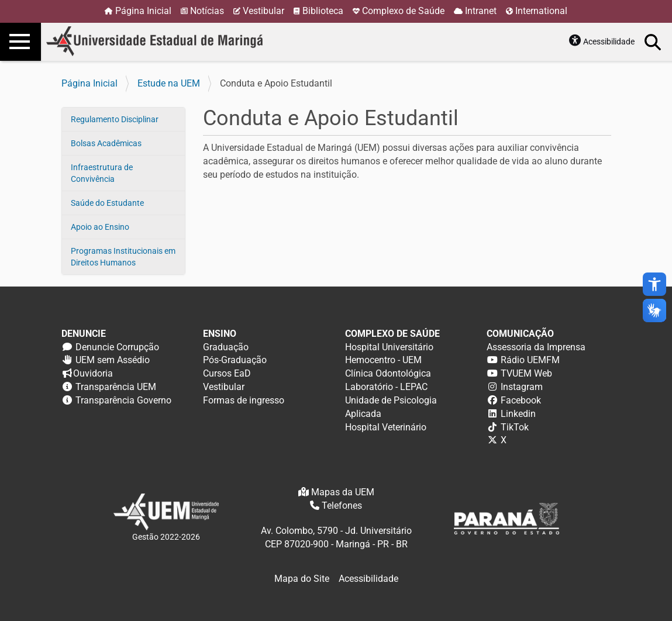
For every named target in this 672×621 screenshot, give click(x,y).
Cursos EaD (227, 373)
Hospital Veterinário (386, 427)
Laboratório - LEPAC (386, 387)
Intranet (481, 11)
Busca (653, 42)
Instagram (522, 387)
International (541, 11)
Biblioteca (323, 11)
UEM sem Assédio (113, 360)
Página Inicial (143, 11)
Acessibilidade (609, 42)
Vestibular (263, 11)
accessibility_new (654, 284)
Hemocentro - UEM (383, 360)
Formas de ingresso (244, 400)
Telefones (342, 506)
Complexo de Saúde (403, 11)
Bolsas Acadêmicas (106, 143)
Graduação (226, 347)
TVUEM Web (526, 373)
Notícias (207, 11)
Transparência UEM (116, 387)
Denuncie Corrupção (117, 347)
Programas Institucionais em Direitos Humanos (123, 257)
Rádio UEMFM (530, 360)
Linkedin (518, 414)
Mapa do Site (302, 579)
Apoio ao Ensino (100, 227)
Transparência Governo (123, 400)
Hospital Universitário (389, 347)
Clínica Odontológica (388, 373)
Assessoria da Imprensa (536, 347)
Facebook (521, 400)
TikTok (515, 427)
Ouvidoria (93, 373)
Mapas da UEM (343, 492)
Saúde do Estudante (107, 203)
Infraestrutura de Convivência (102, 173)
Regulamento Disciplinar (115, 119)
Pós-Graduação (235, 360)
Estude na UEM (169, 83)
